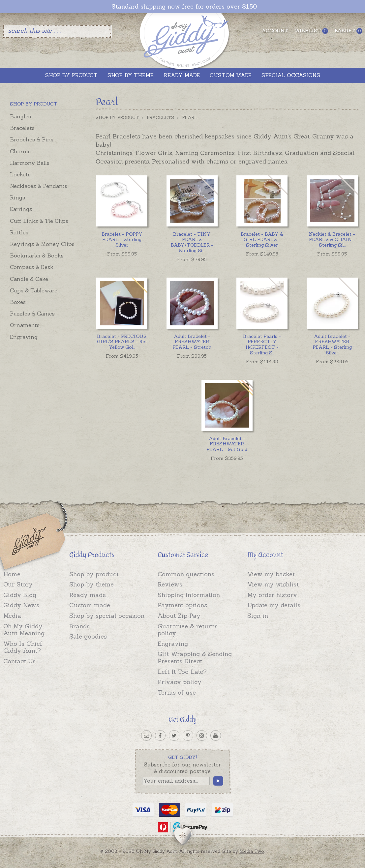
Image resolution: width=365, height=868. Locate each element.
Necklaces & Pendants (39, 186)
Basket (349, 31)
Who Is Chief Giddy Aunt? (23, 647)
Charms (20, 151)
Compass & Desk (32, 267)
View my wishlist (273, 584)
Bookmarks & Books (37, 255)
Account (275, 31)
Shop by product (94, 574)
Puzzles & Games (32, 314)
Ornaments (25, 325)
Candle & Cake (29, 279)
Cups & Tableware (34, 290)
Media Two (252, 851)
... (192, 242)
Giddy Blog (20, 595)
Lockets (20, 174)
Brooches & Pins (32, 139)
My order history (272, 595)
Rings (17, 197)
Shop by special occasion (107, 616)
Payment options (182, 605)
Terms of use (177, 692)
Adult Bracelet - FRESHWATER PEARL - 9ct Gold (227, 444)
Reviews (170, 584)
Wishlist (311, 31)
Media (12, 616)
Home (12, 574)
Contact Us (19, 661)
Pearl (190, 118)
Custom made (90, 605)
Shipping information (189, 595)
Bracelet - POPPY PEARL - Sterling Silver (122, 240)
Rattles (19, 232)
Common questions (186, 574)
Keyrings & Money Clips (42, 244)
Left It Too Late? (182, 672)
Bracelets (22, 128)
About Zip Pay (179, 616)
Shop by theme (91, 584)
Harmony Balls (30, 163)
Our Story (18, 584)
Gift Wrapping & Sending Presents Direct (195, 658)
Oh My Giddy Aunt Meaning (24, 630)
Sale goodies (88, 636)
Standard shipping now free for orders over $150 (184, 7)
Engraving (24, 337)
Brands (79, 626)
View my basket (271, 574)
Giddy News (21, 605)
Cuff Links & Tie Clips (39, 221)
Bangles (20, 116)
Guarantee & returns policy (188, 630)
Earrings (21, 209)
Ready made (88, 595)
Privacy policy (180, 682)
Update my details (274, 605)
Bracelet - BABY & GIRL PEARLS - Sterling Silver (262, 240)
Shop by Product (117, 118)
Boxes (18, 302)
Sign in (258, 616)
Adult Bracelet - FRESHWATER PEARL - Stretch (192, 342)
